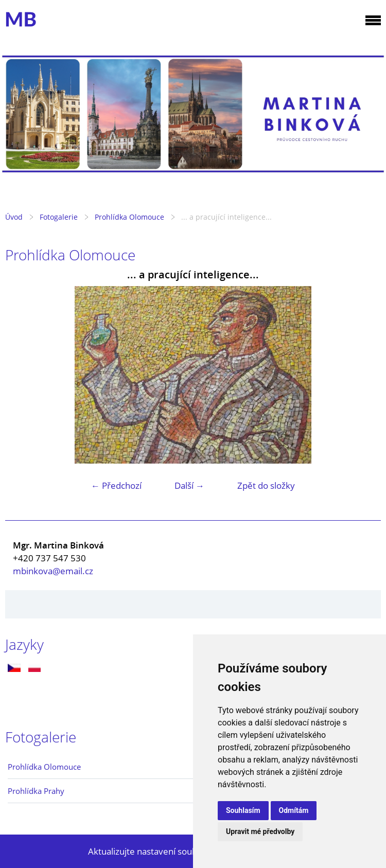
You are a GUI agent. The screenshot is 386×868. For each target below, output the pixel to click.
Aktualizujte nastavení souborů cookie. (165, 851)
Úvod (14, 217)
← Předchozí (116, 485)
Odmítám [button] (294, 810)
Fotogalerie (59, 217)
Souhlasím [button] (243, 810)
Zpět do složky (266, 485)
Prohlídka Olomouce (129, 217)
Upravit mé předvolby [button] (260, 831)
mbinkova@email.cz (53, 571)
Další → (189, 485)
